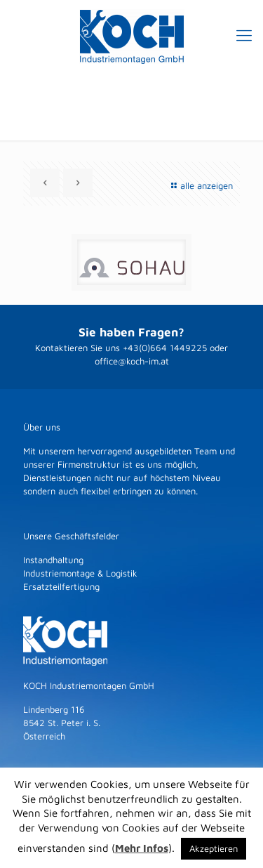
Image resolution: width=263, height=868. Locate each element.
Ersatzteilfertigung (61, 586)
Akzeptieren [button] (214, 848)
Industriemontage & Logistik (80, 573)
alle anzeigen (200, 185)
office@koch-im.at (132, 361)
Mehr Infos (142, 848)
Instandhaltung (53, 560)
